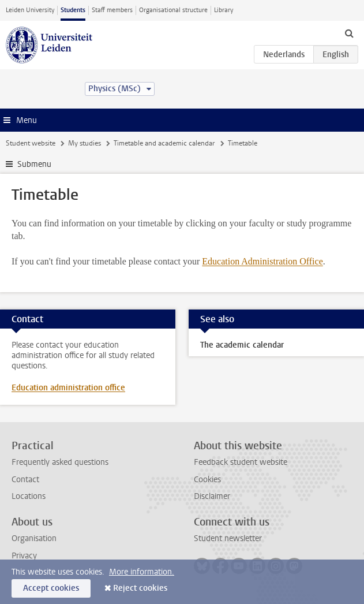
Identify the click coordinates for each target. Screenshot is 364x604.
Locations (29, 496)
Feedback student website (241, 462)
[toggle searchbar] (349, 33)
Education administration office (68, 388)
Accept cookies (51, 588)
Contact (25, 480)
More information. (142, 572)
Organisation (34, 538)
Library (224, 10)
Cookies (207, 480)
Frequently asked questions (60, 462)
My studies (85, 143)
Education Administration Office (262, 261)
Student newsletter (228, 538)
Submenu (34, 164)
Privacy (24, 556)
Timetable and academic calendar (164, 143)
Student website (31, 143)
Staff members (112, 10)
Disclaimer (212, 496)
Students (73, 10)
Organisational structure (173, 10)
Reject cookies (140, 588)
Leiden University (30, 10)
